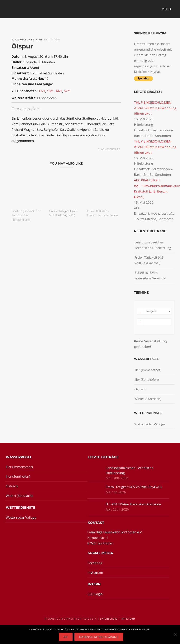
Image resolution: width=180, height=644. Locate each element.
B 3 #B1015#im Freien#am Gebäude (150, 275)
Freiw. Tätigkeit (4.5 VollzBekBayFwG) (149, 260)
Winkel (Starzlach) (148, 399)
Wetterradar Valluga (150, 424)
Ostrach (140, 389)
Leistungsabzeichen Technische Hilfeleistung (26, 215)
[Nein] (175, 634)
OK (66, 637)
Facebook (95, 563)
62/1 (67, 91)
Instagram (95, 572)
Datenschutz (109, 619)
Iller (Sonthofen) (147, 379)
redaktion (52, 40)
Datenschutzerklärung (99, 637)
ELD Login (95, 594)
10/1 (50, 91)
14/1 (59, 91)
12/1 (42, 91)
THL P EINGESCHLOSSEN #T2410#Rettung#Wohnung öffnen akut (155, 108)
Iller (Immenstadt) (148, 370)
